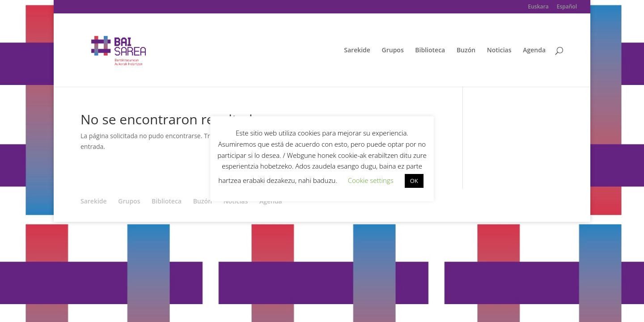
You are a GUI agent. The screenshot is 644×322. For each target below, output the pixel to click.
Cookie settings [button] (371, 180)
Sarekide (357, 51)
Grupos (393, 51)
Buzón (466, 51)
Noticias (499, 51)
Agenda (534, 51)
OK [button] (414, 181)
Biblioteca (430, 51)
